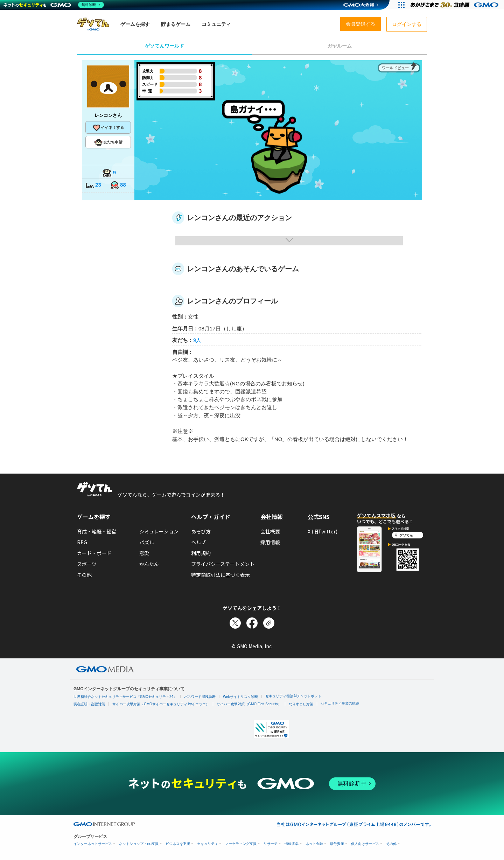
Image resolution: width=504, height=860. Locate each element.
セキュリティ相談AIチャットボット (293, 696)
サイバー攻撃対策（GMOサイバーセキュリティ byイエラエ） (161, 704)
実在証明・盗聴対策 (89, 704)
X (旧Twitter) (323, 531)
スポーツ (87, 564)
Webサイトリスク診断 (240, 697)
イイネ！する (108, 128)
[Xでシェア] (235, 623)
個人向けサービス (365, 844)
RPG (82, 542)
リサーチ (271, 844)
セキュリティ (208, 844)
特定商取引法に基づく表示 (220, 575)
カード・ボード (94, 553)
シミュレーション (159, 531)
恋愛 (144, 553)
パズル (147, 542)
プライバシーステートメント (223, 564)
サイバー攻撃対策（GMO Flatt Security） (249, 704)
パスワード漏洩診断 (200, 697)
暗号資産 (337, 844)
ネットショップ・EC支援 (139, 844)
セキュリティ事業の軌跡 (340, 703)
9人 (197, 340)
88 (118, 185)
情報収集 (292, 844)
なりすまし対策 (301, 704)
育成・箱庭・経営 (97, 531)
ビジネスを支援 (178, 844)
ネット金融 (314, 844)
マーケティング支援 (241, 844)
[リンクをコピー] (269, 623)
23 (93, 185)
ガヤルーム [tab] (339, 46)
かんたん (149, 564)
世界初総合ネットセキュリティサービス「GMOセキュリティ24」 (125, 697)
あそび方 (201, 531)
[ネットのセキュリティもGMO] (54, 5)
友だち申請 (108, 142)
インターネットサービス (93, 844)
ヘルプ (198, 542)
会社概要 (270, 531)
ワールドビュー (395, 68)
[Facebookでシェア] (252, 623)
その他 (84, 575)
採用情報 (270, 542)
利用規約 (201, 553)
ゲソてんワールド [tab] (164, 46)
